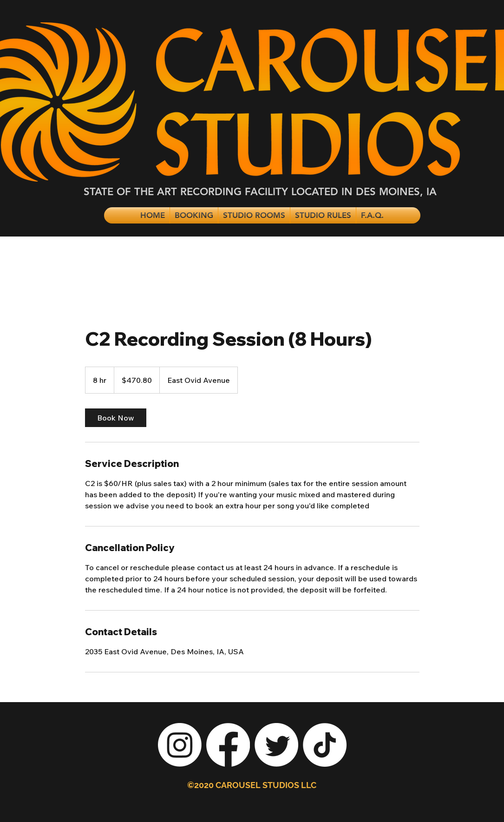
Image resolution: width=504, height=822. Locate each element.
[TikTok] (325, 745)
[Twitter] (276, 745)
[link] (116, 418)
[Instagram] (180, 745)
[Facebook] (228, 745)
